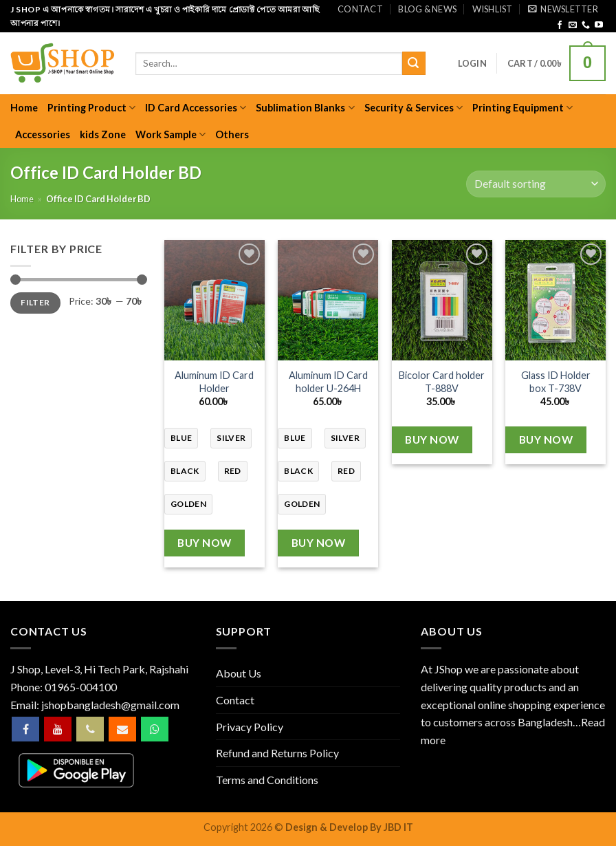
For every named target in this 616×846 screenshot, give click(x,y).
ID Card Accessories (196, 108)
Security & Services (414, 108)
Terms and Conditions (267, 780)
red (233, 471)
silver (231, 438)
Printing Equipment (522, 108)
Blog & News (427, 9)
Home (24, 108)
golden (188, 504)
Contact (360, 9)
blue (181, 438)
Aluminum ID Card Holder (214, 382)
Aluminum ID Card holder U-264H (328, 382)
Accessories (43, 134)
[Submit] (414, 63)
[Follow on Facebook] (560, 25)
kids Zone (103, 134)
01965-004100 (81, 687)
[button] (563, 9)
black (185, 471)
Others (232, 134)
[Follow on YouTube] (599, 25)
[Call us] (586, 25)
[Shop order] (536, 184)
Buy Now (204, 543)
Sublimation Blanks (305, 108)
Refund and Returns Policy (277, 753)
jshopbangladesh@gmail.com (110, 705)
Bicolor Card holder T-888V (442, 382)
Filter (35, 302)
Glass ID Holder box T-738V (556, 382)
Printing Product (91, 108)
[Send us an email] (573, 25)
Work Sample (170, 134)
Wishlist (493, 9)
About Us (239, 673)
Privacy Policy (250, 727)
